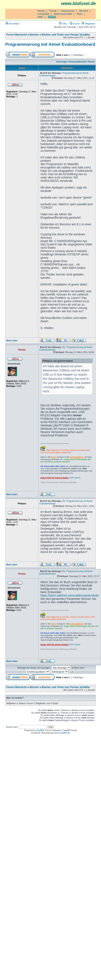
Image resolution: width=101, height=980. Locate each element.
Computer (43, 14)
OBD (40, 17)
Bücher (84, 11)
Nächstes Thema (86, 62)
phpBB (40, 730)
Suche (75, 24)
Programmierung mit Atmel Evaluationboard (50, 44)
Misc (80, 14)
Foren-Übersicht (16, 35)
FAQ (63, 24)
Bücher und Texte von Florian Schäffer (66, 35)
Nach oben (12, 340)
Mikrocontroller (63, 14)
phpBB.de (65, 733)
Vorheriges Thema (66, 62)
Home (41, 11)
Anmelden (13, 24)
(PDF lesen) (60, 478)
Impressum (68, 11)
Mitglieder (88, 24)
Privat (53, 11)
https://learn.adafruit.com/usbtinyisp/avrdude (70, 595)
